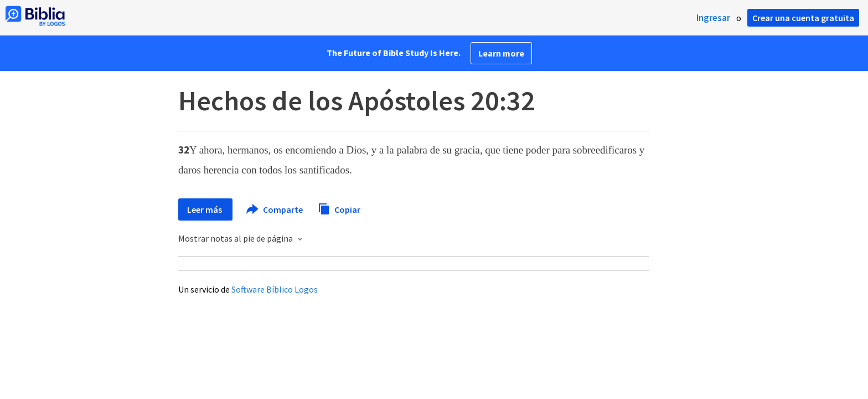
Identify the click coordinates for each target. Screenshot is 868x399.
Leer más (205, 209)
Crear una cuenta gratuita (803, 18)
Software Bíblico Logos (275, 289)
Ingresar (713, 18)
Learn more (501, 53)
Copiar (339, 208)
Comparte (275, 209)
